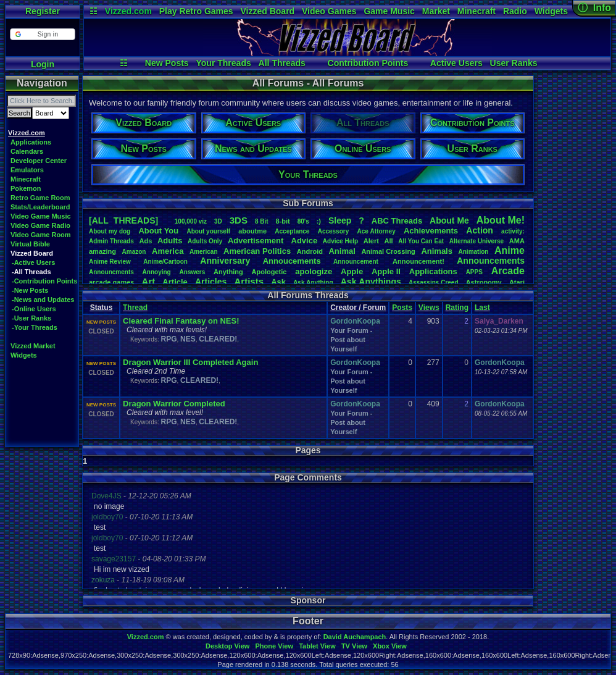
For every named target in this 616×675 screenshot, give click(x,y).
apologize (314, 271)
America (168, 251)
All (389, 241)
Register (43, 11)
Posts (402, 308)
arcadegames (111, 282)
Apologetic (269, 272)
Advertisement (257, 241)
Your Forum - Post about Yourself (351, 340)
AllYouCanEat (421, 241)
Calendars (27, 151)
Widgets (551, 11)
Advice (305, 241)
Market (436, 11)
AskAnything (313, 283)
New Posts (167, 63)
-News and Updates (43, 300)
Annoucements (292, 261)
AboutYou (158, 231)
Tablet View (317, 646)
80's (303, 221)
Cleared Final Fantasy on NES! (181, 321)
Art (149, 281)
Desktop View (227, 646)
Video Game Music (41, 216)
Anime (510, 250)
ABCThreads (397, 221)
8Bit (262, 221)
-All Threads (31, 272)
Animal (342, 251)
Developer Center (39, 161)
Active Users (456, 63)
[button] (42, 34)
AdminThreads (111, 241)
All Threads (282, 63)
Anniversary (225, 261)
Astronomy (484, 282)
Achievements (431, 231)
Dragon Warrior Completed (174, 404)
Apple (352, 271)
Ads (145, 241)
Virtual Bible (30, 244)
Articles (211, 282)
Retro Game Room (40, 198)
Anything (228, 272)
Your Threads (224, 63)
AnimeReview (110, 262)
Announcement (357, 262)
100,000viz (191, 221)
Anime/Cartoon (165, 262)
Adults (170, 241)
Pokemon (26, 188)
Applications (31, 142)
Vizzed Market (33, 346)
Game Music (389, 11)
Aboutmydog (110, 231)
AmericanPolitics (257, 251)
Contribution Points (368, 63)
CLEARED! (218, 339)
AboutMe (449, 220)
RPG (169, 339)
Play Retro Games (196, 11)
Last (482, 308)
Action (480, 230)
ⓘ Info (594, 8)
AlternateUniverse (477, 241)
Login (43, 64)
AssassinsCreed (434, 283)
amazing (102, 251)
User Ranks (514, 63)
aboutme (252, 231)
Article (175, 282)
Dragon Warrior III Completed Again (190, 362)
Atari (517, 282)
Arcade (508, 271)
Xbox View (390, 646)
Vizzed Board (267, 11)
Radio (515, 11)
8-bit (283, 221)
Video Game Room (41, 235)
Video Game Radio (40, 225)
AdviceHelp (340, 241)
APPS (474, 272)
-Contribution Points (44, 281)
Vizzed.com (128, 11)
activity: (513, 231)
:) (319, 221)
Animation (474, 252)
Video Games (329, 11)
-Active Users (33, 262)
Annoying (157, 272)
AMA (517, 241)
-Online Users (34, 309)
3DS (239, 220)
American (204, 252)
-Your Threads (35, 327)
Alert (371, 241)
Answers (193, 272)
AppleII (386, 271)
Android (310, 251)
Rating (457, 308)
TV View (354, 646)
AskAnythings (371, 282)
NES (188, 339)
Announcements (491, 261)
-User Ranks (31, 318)
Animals (437, 251)
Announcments (111, 272)
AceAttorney (376, 231)
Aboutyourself (208, 231)
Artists (249, 281)
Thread (135, 308)
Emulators (27, 170)
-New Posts (30, 290)
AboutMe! (501, 220)
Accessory (334, 231)
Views (429, 308)
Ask (278, 282)
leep (340, 220)
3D (218, 221)
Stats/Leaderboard (40, 207)
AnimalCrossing (388, 251)
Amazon (134, 252)
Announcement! (418, 261)
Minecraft (477, 11)
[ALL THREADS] (123, 220)
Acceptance (292, 231)
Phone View (274, 646)
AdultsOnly (205, 241)
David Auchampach (355, 637)
